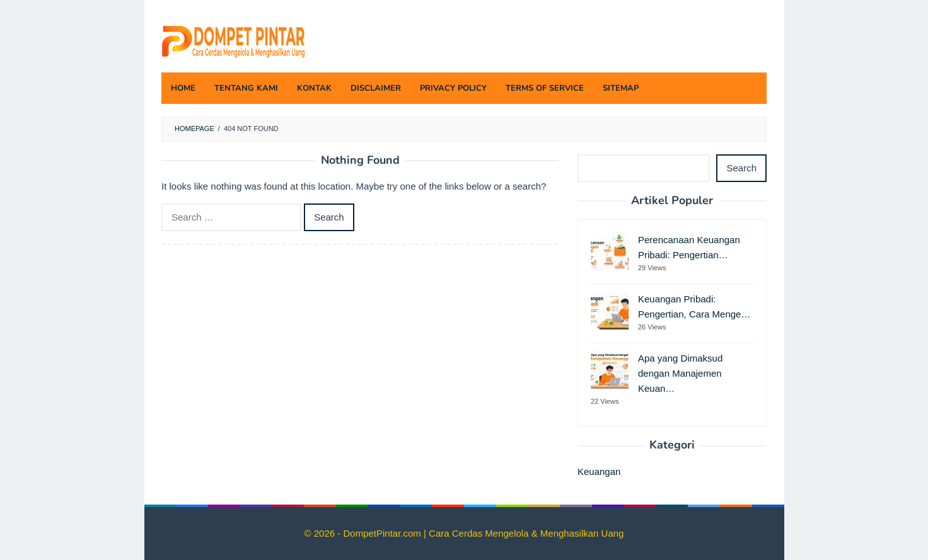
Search (741, 168)
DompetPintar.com (383, 533)
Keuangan (599, 471)
